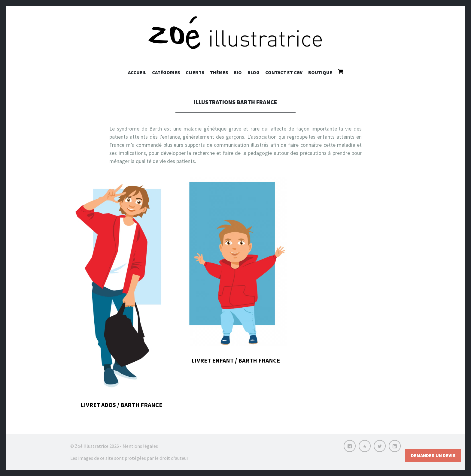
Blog (254, 72)
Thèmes (219, 72)
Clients (195, 72)
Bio (238, 72)
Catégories (166, 72)
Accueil (137, 72)
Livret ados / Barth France (121, 405)
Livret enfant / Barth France (236, 360)
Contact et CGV (284, 72)
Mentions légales (140, 446)
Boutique (320, 72)
